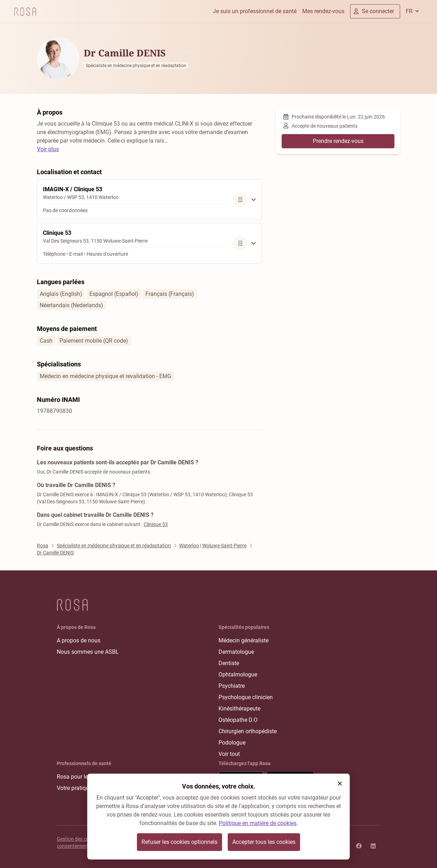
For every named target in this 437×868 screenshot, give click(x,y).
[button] (340, 784)
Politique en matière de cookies (258, 823)
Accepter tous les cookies (264, 842)
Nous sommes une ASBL (88, 652)
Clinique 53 (156, 524)
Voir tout (229, 754)
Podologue (232, 743)
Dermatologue (236, 652)
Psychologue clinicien (246, 697)
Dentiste (229, 663)
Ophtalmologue (238, 675)
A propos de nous (79, 640)
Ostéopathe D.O (238, 720)
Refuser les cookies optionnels (179, 842)
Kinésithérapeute (239, 709)
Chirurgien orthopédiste (248, 731)
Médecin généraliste (244, 640)
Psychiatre (232, 686)
